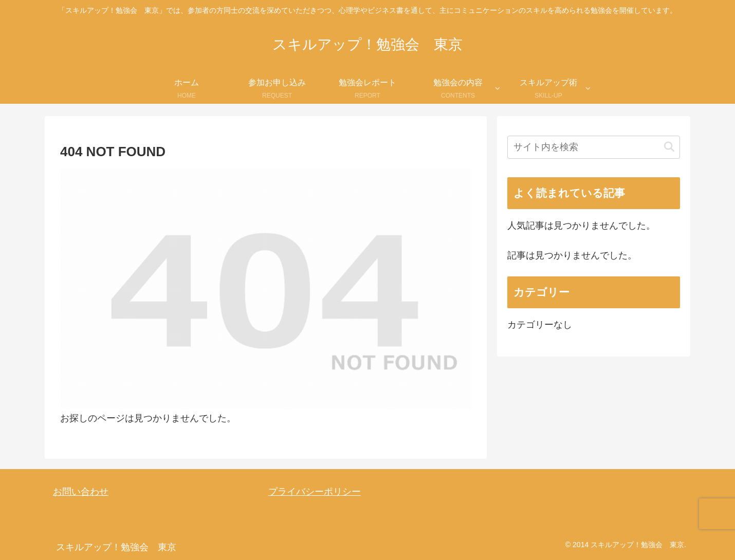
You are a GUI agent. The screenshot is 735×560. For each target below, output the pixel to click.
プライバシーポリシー (315, 492)
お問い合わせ (81, 492)
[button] (669, 147)
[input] (594, 147)
